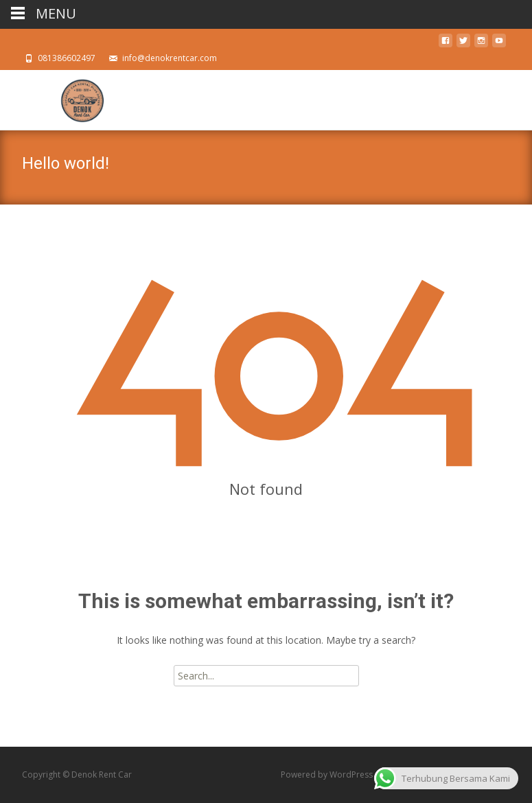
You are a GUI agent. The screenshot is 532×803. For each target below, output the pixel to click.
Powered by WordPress (328, 775)
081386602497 (67, 58)
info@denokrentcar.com (170, 58)
